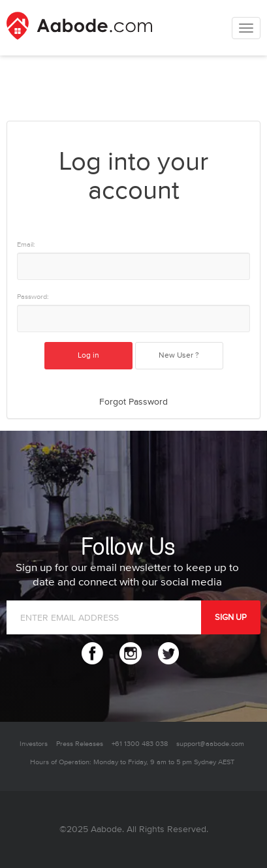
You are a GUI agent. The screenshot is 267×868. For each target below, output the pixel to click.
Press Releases (80, 744)
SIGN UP (231, 617)
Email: (26, 244)
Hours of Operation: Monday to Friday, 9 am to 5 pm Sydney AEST (132, 762)
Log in (88, 355)
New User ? (179, 355)
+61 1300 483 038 (140, 744)
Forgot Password (133, 402)
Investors (34, 744)
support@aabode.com (210, 744)
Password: (33, 297)
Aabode (106, 829)
